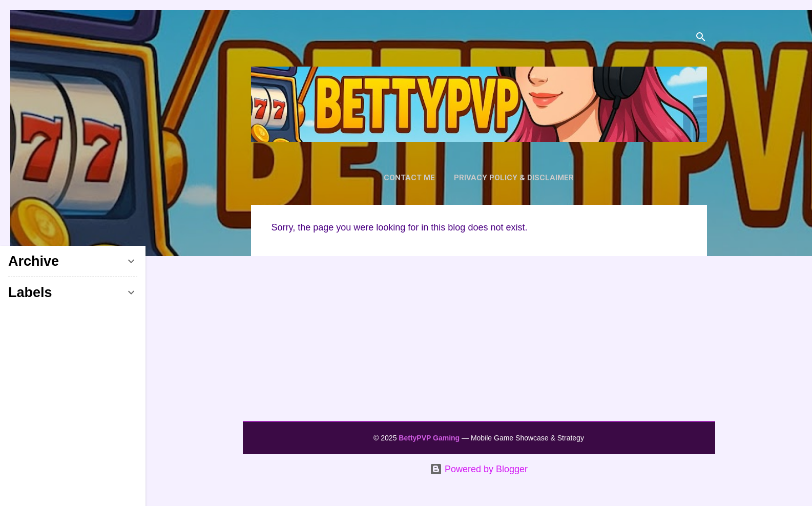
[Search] (701, 38)
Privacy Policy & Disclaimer (514, 178)
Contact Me (409, 178)
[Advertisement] (479, 344)
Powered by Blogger (479, 469)
